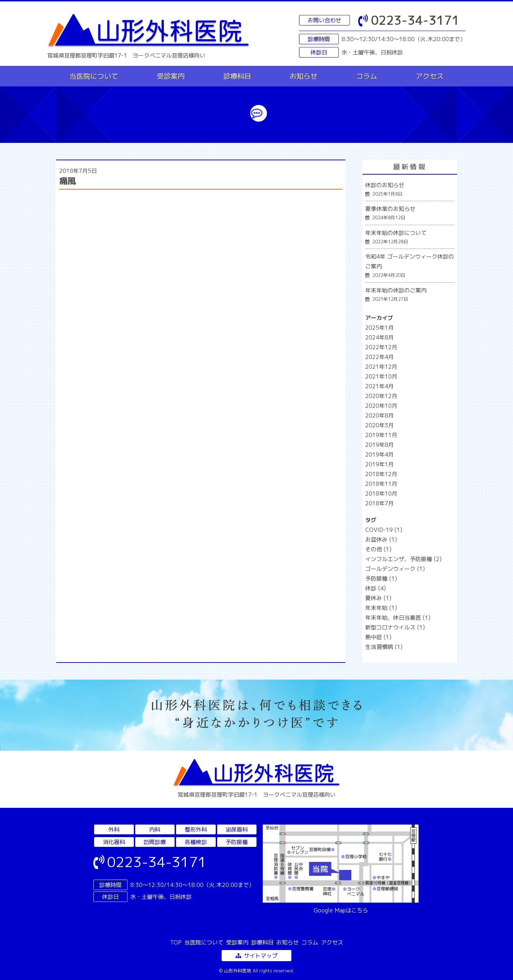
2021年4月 (380, 386)
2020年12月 (381, 396)
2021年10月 (381, 376)
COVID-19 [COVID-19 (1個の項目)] (384, 530)
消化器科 (114, 842)
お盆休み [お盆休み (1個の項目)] (381, 539)
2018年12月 (381, 474)
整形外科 (196, 829)
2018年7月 (380, 503)
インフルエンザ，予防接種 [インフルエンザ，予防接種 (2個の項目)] (403, 559)
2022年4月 (380, 357)
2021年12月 (381, 367)
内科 (155, 829)
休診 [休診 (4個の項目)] (376, 588)
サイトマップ (256, 956)
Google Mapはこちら (341, 910)
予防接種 (237, 842)
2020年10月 (381, 406)
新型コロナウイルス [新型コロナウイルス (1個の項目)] (395, 627)
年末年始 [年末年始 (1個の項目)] (381, 608)
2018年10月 (381, 493)
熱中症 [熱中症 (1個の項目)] (378, 637)
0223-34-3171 (409, 20)
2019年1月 (380, 464)
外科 (114, 829)
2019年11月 (381, 435)
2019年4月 (380, 454)
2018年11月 (381, 484)
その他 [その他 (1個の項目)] (378, 549)
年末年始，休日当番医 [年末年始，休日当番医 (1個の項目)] (398, 618)
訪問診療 (155, 842)
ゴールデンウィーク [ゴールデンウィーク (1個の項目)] (395, 569)
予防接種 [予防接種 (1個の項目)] (381, 579)
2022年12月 (381, 347)
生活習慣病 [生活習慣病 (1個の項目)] (384, 647)
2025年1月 (380, 328)
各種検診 (196, 842)
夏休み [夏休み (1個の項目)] (378, 598)
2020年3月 (380, 425)
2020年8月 (380, 415)
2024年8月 (380, 337)
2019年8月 (380, 445)
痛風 (68, 181)
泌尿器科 (237, 829)
